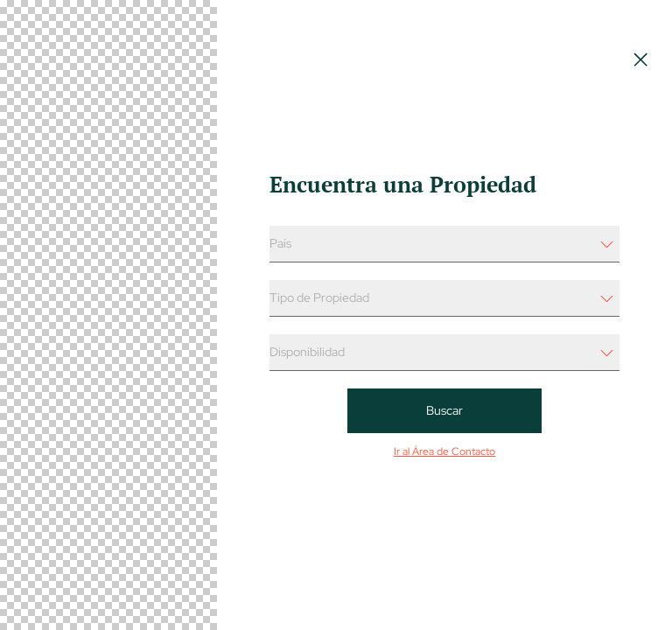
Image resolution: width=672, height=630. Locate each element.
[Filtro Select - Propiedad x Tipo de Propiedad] (444, 298)
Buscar (444, 410)
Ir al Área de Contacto (444, 451)
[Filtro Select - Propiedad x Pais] (444, 244)
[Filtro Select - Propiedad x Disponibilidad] (444, 353)
